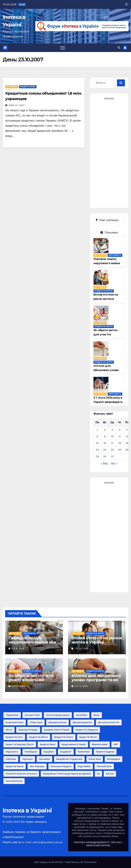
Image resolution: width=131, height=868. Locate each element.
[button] (119, 48)
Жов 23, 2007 (17, 105)
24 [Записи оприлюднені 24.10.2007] (112, 450)
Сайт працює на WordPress (49, 862)
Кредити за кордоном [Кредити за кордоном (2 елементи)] (87, 730)
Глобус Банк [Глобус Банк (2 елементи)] (36, 722)
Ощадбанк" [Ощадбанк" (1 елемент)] (66, 752)
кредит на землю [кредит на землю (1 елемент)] (15, 766)
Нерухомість (115, 255)
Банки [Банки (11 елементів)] (97, 715)
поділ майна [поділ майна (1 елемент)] (84, 766)
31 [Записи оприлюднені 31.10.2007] (112, 456)
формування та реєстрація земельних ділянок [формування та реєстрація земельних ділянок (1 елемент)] (67, 774)
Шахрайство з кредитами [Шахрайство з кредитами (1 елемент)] (69, 759)
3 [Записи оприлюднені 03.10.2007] (112, 430)
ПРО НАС (116, 842)
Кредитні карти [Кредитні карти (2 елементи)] (48, 744)
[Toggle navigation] (63, 48)
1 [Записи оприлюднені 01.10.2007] (97, 430)
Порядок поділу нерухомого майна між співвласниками (32, 642)
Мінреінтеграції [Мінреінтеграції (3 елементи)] (100, 744)
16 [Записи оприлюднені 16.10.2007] (105, 443)
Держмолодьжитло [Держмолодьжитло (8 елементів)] (82, 722)
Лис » (114, 463)
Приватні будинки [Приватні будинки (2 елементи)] (105, 752)
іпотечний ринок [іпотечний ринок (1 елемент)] (14, 781)
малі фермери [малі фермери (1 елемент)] (37, 766)
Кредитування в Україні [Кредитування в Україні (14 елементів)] (74, 744)
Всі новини (12, 87)
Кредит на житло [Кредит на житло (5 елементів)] (88, 737)
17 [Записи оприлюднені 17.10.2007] (112, 443)
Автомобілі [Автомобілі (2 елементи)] (82, 715)
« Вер (104, 463)
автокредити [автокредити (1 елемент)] (114, 759)
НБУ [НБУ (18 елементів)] (116, 744)
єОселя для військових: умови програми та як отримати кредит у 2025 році (97, 682)
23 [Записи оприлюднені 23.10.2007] (105, 450)
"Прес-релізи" (116, 812)
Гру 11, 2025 (81, 686)
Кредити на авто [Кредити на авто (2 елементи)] (14, 737)
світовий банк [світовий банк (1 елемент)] (104, 766)
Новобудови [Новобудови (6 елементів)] (31, 752)
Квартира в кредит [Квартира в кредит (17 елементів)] (28, 730)
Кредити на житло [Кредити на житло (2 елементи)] (38, 737)
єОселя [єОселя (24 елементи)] (110, 774)
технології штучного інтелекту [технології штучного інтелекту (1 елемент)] (21, 774)
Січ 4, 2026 (18, 649)
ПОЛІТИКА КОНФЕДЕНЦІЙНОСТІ (92, 842)
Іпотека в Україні (27, 810)
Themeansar (90, 862)
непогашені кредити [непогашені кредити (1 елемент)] (61, 766)
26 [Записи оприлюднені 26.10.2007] (127, 450)
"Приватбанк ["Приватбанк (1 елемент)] (12, 715)
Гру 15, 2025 (19, 686)
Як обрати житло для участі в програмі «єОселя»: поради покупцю (31, 682)
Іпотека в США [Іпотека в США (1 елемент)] (32, 715)
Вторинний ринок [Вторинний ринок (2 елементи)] (15, 722)
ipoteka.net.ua (91, 836)
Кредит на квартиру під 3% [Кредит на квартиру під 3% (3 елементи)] (20, 744)
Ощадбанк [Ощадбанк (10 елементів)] (49, 752)
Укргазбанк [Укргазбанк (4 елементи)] (44, 759)
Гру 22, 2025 (82, 649)
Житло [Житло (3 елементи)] (9, 730)
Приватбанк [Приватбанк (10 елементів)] (84, 752)
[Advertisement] (109, 152)
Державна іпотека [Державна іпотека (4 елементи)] (57, 722)
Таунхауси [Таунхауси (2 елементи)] (27, 759)
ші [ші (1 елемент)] (98, 774)
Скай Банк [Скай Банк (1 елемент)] (11, 759)
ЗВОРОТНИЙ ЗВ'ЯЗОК (98, 845)
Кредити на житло (104, 291)
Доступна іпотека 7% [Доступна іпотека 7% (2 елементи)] (109, 722)
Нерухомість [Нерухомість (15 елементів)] (12, 752)
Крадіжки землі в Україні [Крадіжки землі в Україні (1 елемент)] (57, 730)
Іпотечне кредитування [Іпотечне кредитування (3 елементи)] (58, 715)
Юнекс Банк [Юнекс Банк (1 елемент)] (95, 759)
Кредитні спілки (28, 87)
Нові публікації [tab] (109, 220)
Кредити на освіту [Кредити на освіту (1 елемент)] (64, 737)
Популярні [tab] (109, 233)
